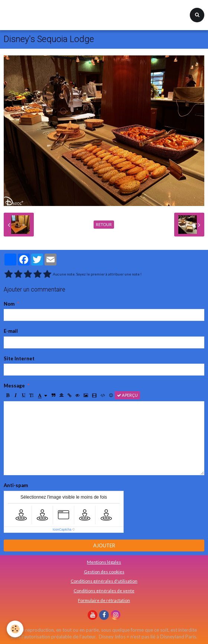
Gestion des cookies (104, 571)
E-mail (11, 331)
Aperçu (127, 395)
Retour (104, 224)
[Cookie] (15, 629)
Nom (9, 304)
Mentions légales (104, 562)
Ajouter (104, 545)
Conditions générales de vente (104, 590)
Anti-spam (16, 485)
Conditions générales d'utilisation (104, 581)
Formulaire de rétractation (104, 600)
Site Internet (19, 358)
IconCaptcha (62, 529)
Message (14, 386)
